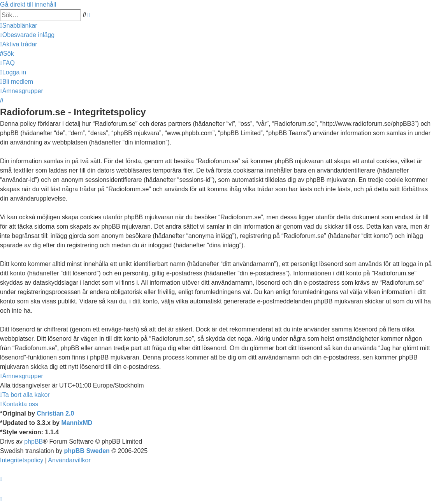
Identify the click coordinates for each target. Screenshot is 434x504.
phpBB (33, 441)
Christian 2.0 (55, 413)
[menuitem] (27, 35)
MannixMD (77, 423)
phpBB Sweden (87, 451)
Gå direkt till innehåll (28, 4)
